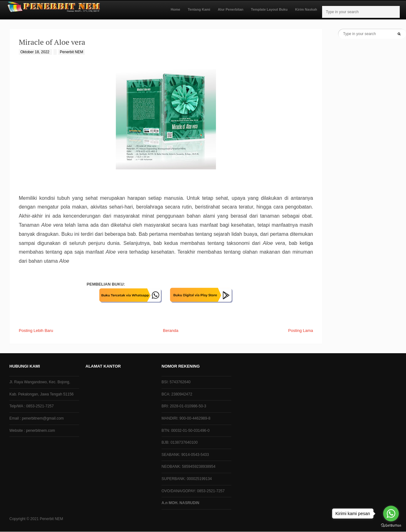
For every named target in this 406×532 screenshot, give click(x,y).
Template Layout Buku (269, 9)
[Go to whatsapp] (391, 514)
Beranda (171, 331)
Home (175, 9)
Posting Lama (301, 331)
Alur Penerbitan (231, 9)
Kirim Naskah (306, 9)
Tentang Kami (199, 9)
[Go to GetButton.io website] (391, 526)
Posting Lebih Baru (36, 331)
